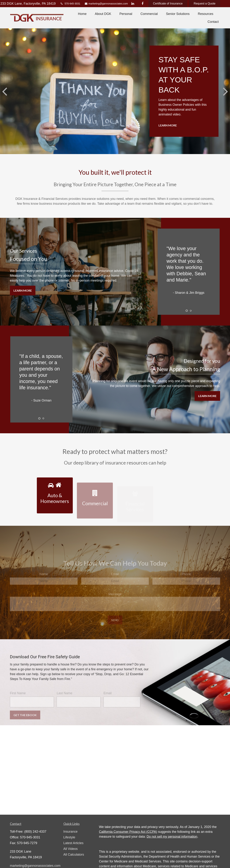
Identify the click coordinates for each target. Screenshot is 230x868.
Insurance (71, 832)
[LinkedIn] (133, 4)
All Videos (71, 849)
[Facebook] (143, 4)
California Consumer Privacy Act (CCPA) (128, 832)
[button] (82, 14)
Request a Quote (205, 4)
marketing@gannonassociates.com (105, 4)
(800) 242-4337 (35, 832)
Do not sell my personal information (172, 837)
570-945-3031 (70, 4)
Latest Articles (73, 843)
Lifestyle (69, 837)
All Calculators (74, 855)
